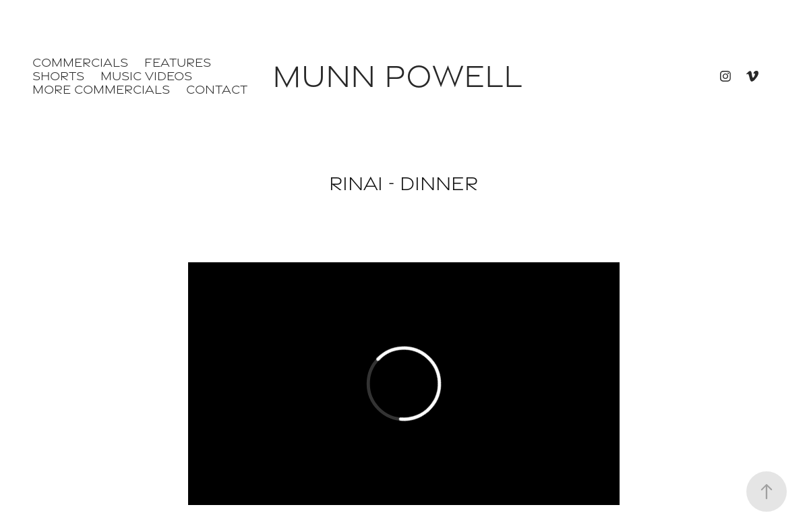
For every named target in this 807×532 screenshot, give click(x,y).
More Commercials (101, 89)
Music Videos (146, 76)
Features (178, 62)
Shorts (58, 76)
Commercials (80, 62)
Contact (217, 89)
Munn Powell (397, 76)
